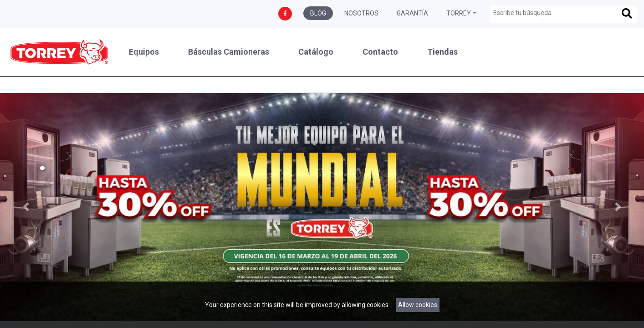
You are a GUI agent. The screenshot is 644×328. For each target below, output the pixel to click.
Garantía (412, 13)
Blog (318, 13)
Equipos (144, 52)
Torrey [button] (459, 13)
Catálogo (316, 52)
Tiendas (442, 52)
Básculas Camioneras (229, 52)
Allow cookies (418, 305)
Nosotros (361, 13)
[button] (26, 207)
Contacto (380, 52)
